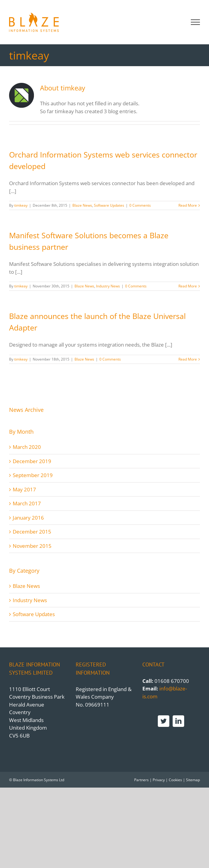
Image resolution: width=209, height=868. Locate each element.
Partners (141, 780)
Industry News (108, 286)
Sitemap (193, 780)
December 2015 (32, 532)
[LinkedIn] (178, 721)
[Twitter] (164, 721)
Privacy (159, 780)
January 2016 (28, 518)
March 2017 (27, 503)
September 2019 (33, 475)
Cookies (175, 780)
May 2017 (24, 489)
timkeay (21, 205)
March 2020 (27, 447)
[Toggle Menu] (196, 22)
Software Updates (109, 205)
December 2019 (32, 461)
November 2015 (32, 546)
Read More (188, 205)
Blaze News (82, 205)
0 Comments (140, 205)
